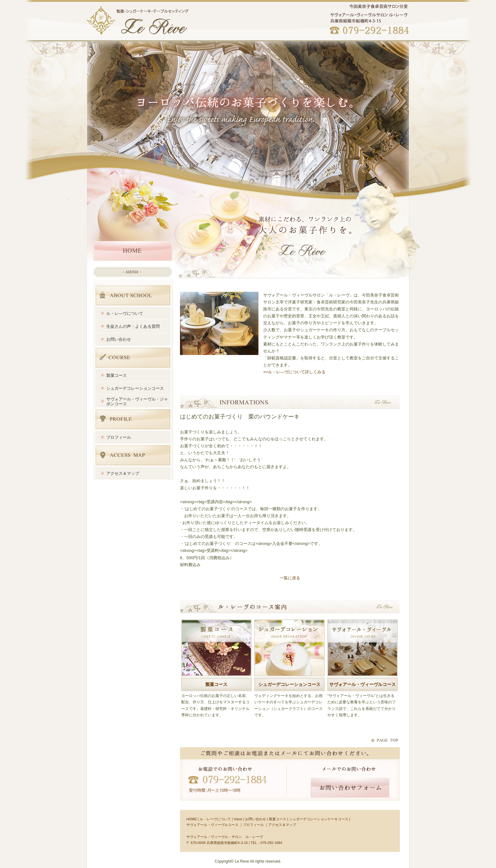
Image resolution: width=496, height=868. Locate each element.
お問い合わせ (119, 339)
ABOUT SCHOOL (134, 295)
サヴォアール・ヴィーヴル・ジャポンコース (137, 401)
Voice (238, 819)
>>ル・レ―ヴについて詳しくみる (294, 372)
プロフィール (134, 419)
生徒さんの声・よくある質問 (133, 326)
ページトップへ (383, 740)
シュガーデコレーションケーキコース (319, 819)
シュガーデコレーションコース (135, 388)
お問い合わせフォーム (350, 788)
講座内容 (134, 357)
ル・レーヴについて (215, 819)
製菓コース (117, 375)
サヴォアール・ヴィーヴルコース (363, 684)
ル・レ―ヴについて (125, 313)
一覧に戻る (290, 578)
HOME (133, 251)
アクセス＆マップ (134, 455)
